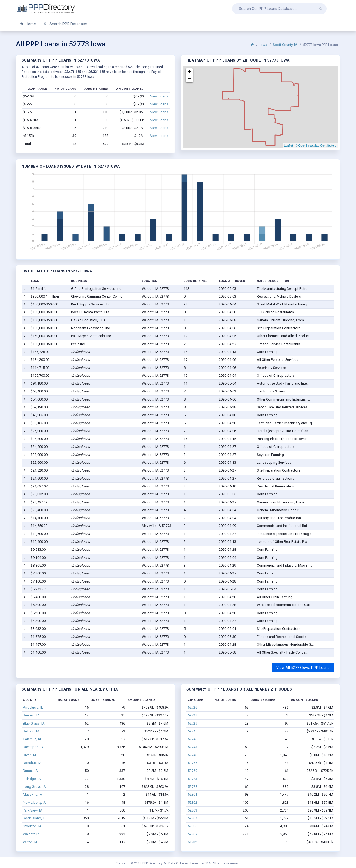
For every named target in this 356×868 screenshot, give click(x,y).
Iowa (263, 45)
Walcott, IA (31, 834)
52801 (192, 794)
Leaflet (288, 146)
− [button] (189, 79)
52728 (192, 715)
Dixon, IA (30, 755)
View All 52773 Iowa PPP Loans (303, 668)
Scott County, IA (285, 45)
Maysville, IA (33, 794)
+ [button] (189, 72)
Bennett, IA (31, 715)
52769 (192, 771)
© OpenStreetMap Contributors (316, 146)
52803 (192, 810)
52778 (192, 787)
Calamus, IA (32, 739)
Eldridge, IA (32, 779)
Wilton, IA (30, 842)
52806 (192, 826)
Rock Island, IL (34, 818)
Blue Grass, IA (34, 723)
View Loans (159, 96)
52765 (192, 763)
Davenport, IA (33, 747)
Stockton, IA (32, 826)
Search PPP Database (65, 24)
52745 (192, 731)
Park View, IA (33, 810)
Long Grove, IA (34, 787)
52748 (192, 755)
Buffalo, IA (31, 731)
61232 (192, 842)
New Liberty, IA (34, 803)
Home (28, 24)
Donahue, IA (32, 763)
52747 (192, 747)
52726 (192, 707)
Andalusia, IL (33, 707)
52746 (192, 739)
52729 (192, 723)
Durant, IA (30, 771)
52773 (192, 779)
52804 (192, 818)
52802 (192, 803)
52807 (192, 834)
